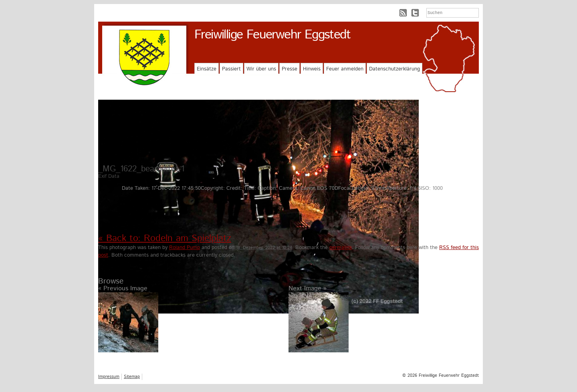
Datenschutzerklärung (394, 69)
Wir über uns (261, 69)
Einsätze (207, 69)
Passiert (231, 69)
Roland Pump (185, 248)
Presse (290, 69)
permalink (341, 248)
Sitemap (132, 377)
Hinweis (312, 69)
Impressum (109, 377)
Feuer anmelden (345, 69)
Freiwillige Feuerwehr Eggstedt (272, 35)
